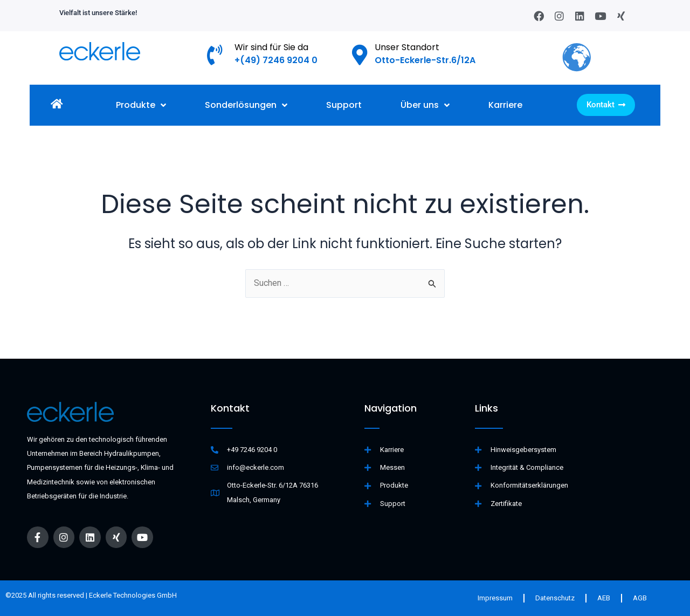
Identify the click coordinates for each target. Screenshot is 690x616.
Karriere (505, 105)
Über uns (425, 106)
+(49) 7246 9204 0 (276, 60)
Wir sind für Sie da (271, 47)
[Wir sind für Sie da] (215, 55)
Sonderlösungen (246, 106)
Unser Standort (407, 47)
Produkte (141, 106)
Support (344, 105)
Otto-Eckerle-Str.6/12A (425, 60)
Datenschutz (555, 598)
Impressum (495, 598)
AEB (604, 598)
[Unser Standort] (360, 55)
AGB (640, 598)
